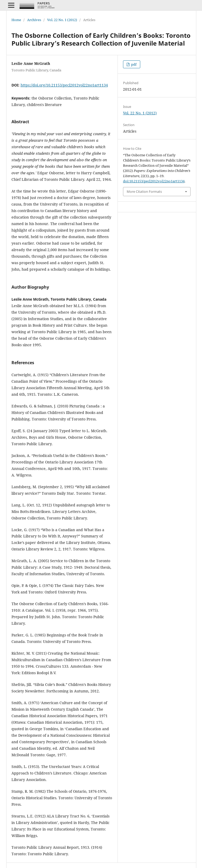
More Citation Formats (144, 191)
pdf (133, 64)
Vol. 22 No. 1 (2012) (62, 20)
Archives (34, 20)
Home (16, 20)
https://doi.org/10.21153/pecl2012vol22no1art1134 (64, 85)
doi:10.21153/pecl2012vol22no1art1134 (154, 181)
